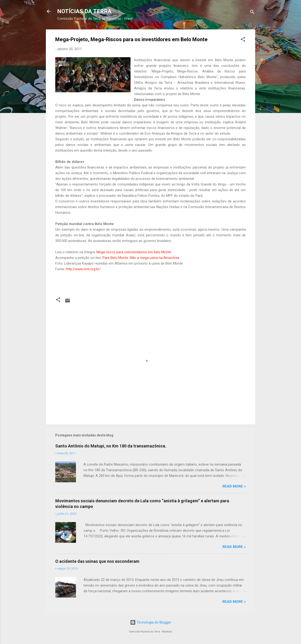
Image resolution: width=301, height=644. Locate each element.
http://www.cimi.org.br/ (83, 269)
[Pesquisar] (252, 13)
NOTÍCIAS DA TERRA (84, 11)
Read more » (234, 486)
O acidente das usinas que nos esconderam (97, 561)
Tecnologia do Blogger (151, 622)
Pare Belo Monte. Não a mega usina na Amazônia (141, 258)
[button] (243, 40)
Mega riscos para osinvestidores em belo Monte (134, 252)
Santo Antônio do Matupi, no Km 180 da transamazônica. (111, 446)
